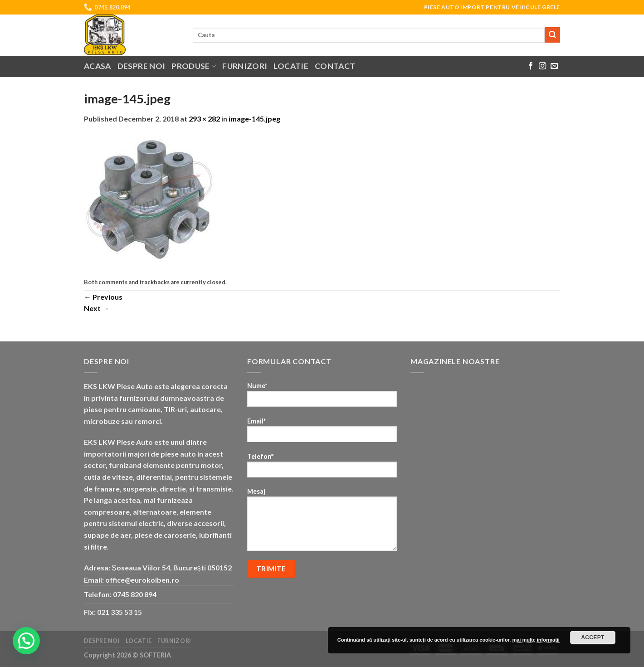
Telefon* (322, 468)
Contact (335, 66)
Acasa (98, 66)
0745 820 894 (135, 594)
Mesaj (322, 522)
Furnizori (245, 66)
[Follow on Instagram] (542, 66)
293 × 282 (204, 119)
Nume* (322, 397)
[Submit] (552, 35)
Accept (593, 638)
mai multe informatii (536, 640)
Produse (194, 66)
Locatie (291, 66)
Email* (322, 433)
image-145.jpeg (254, 119)
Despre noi (141, 66)
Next (97, 308)
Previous (103, 297)
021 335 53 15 (120, 612)
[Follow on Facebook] (531, 66)
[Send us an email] (554, 66)
